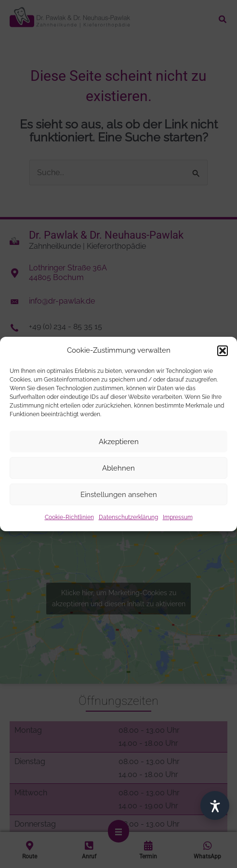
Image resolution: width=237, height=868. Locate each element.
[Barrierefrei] (215, 805)
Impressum (178, 517)
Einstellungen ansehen (119, 495)
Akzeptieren (119, 442)
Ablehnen (118, 468)
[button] (223, 350)
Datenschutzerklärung (128, 517)
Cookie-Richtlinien (69, 517)
